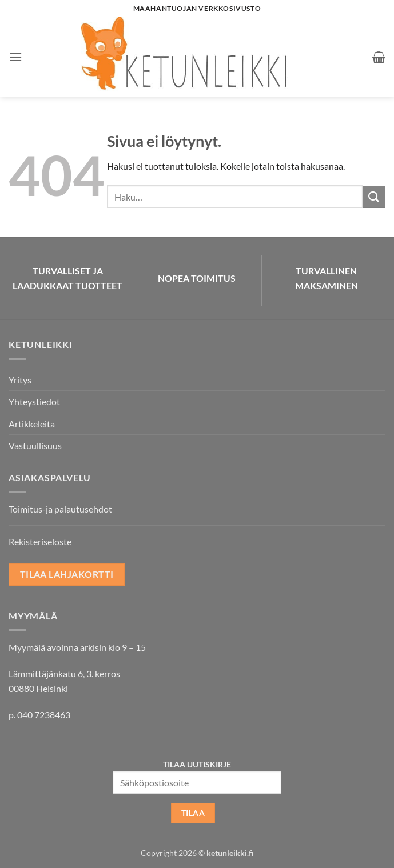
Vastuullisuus (35, 445)
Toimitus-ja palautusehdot (60, 509)
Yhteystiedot (34, 401)
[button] (15, 57)
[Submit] (374, 197)
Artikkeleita (32, 424)
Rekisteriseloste (40, 541)
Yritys (20, 380)
